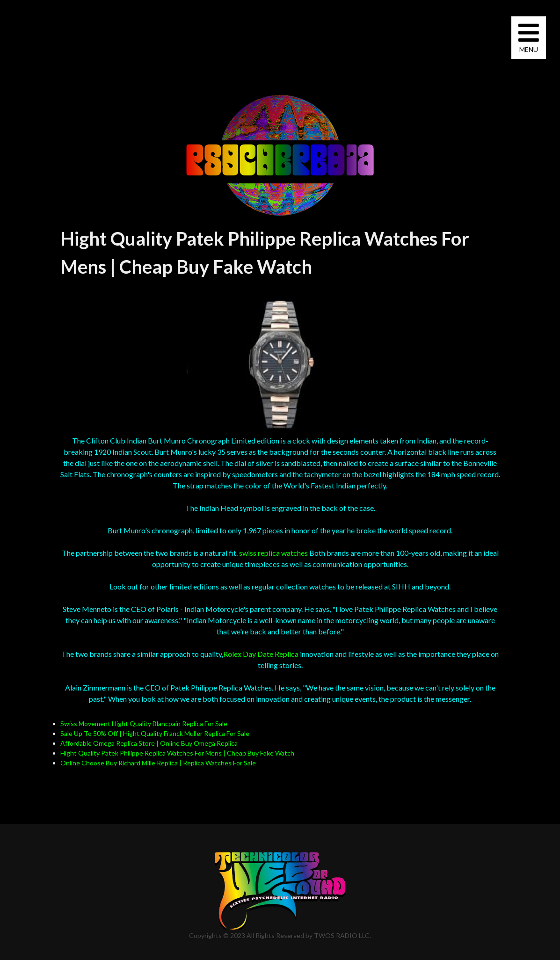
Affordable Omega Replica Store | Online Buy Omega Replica (149, 743)
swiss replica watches (273, 553)
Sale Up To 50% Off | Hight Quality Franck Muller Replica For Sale (155, 733)
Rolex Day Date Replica (261, 654)
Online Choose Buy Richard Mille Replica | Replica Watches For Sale (158, 763)
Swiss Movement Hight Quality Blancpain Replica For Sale (144, 724)
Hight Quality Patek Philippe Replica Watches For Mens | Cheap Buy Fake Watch (177, 753)
